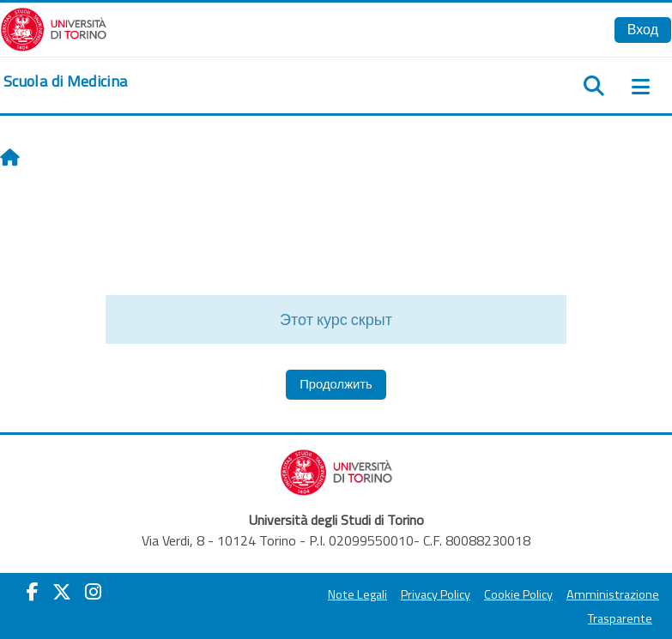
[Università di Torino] (54, 27)
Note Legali (357, 594)
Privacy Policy (436, 594)
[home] (65, 81)
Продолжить (336, 384)
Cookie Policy (518, 594)
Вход (643, 29)
